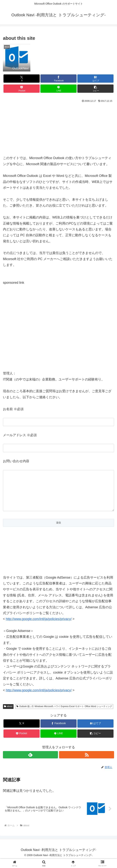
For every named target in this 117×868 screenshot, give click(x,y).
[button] (95, 89)
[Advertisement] (58, 128)
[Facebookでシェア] (58, 79)
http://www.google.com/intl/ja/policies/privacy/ (39, 698)
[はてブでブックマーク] (95, 79)
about (8, 714)
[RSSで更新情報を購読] (87, 762)
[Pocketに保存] (22, 89)
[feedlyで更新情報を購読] (30, 762)
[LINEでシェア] (58, 89)
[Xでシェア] (22, 79)
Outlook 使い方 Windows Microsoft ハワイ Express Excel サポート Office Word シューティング (64, 714)
